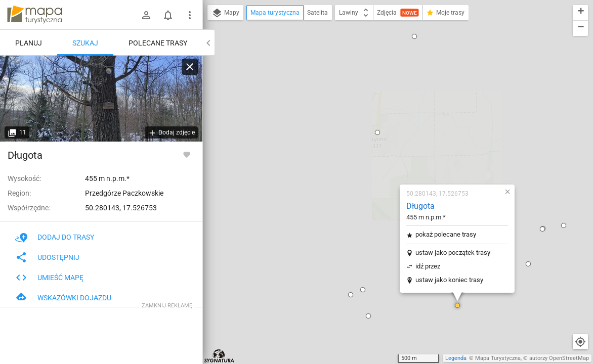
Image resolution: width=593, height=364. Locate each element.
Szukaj (85, 43)
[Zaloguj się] (146, 15)
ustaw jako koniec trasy (390, 156)
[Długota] (101, 99)
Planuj (29, 43)
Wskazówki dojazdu (63, 298)
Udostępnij (47, 257)
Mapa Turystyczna (498, 358)
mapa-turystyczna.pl (34, 15)
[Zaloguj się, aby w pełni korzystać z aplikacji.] (187, 154)
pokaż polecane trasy (386, 111)
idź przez (368, 143)
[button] (309, 193)
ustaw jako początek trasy (393, 129)
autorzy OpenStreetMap (559, 358)
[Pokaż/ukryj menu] (190, 15)
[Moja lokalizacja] (580, 342)
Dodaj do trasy (55, 237)
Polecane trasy (158, 43)
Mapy (225, 13)
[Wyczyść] (190, 67)
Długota (361, 83)
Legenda (456, 358)
